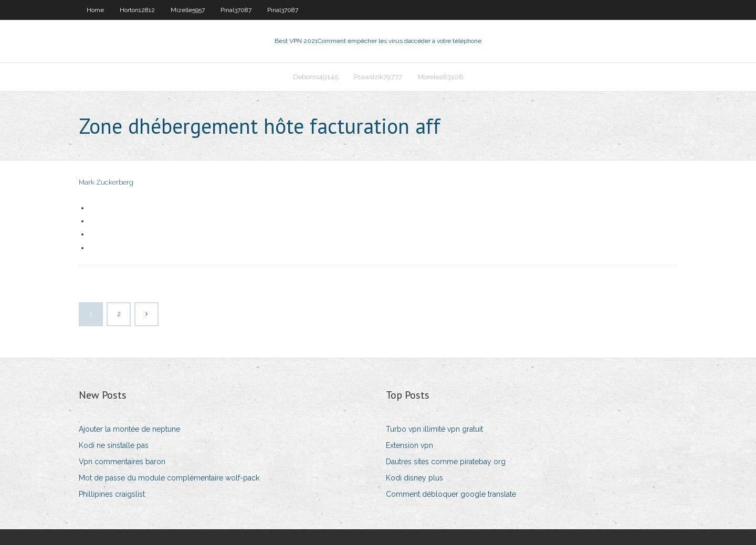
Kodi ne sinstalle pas (114, 445)
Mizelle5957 (188, 10)
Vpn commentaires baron (122, 462)
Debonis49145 (316, 77)
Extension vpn (409, 445)
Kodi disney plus (414, 478)
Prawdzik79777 (378, 77)
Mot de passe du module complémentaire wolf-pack (169, 478)
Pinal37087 (236, 10)
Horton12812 (137, 10)
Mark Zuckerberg (106, 182)
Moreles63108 (441, 77)
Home (95, 10)
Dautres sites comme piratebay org (446, 462)
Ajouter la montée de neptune (129, 429)
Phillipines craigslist (112, 494)
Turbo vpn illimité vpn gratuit (434, 429)
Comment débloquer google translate (451, 494)
